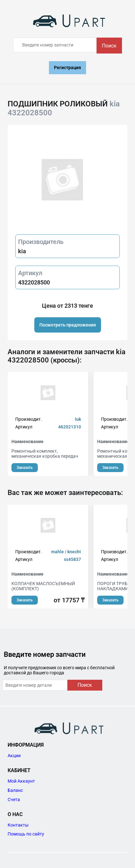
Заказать (25, 468)
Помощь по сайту (26, 834)
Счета (14, 800)
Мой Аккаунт (21, 781)
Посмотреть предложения (68, 325)
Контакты (18, 825)
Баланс (15, 790)
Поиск (109, 46)
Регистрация (67, 68)
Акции (14, 756)
